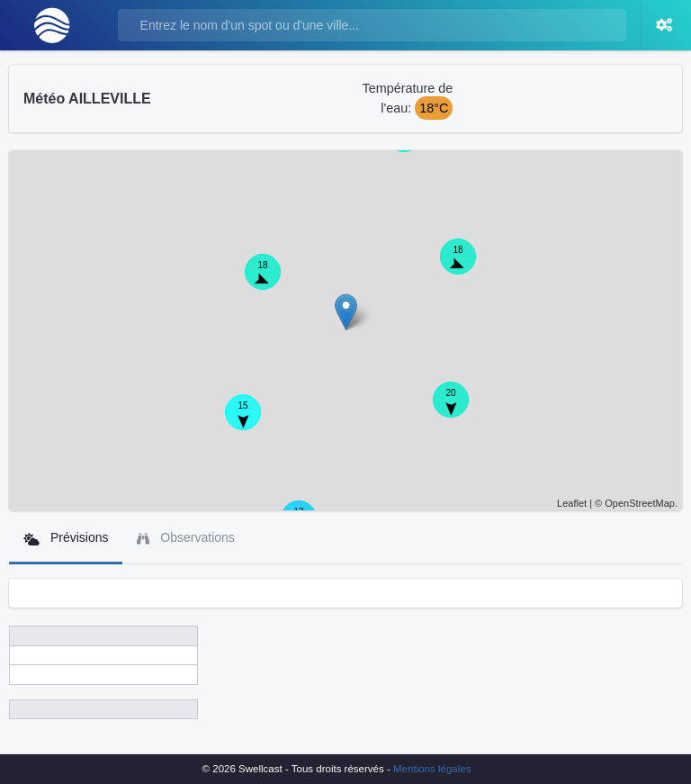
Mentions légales (432, 769)
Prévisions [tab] (66, 538)
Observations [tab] (185, 538)
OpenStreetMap (640, 503)
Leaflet (572, 503)
